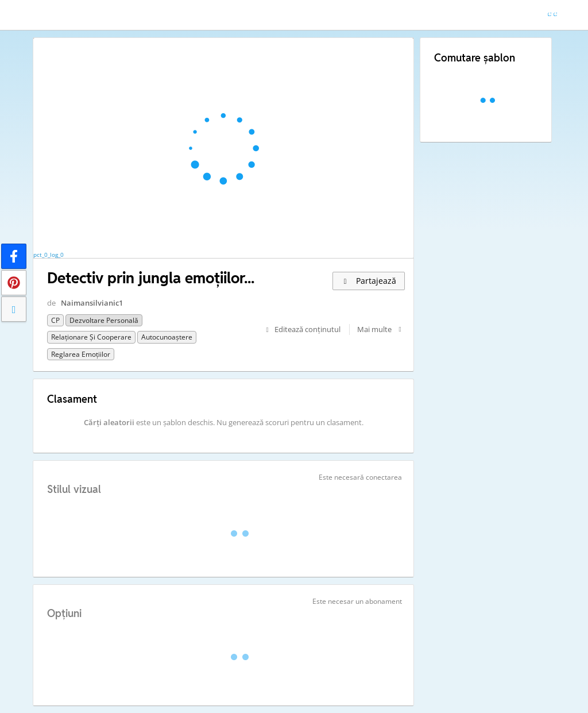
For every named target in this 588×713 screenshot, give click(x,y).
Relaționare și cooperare (91, 337)
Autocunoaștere (167, 337)
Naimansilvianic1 (92, 303)
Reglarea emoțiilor (81, 354)
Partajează (369, 281)
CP (55, 320)
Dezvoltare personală (104, 320)
